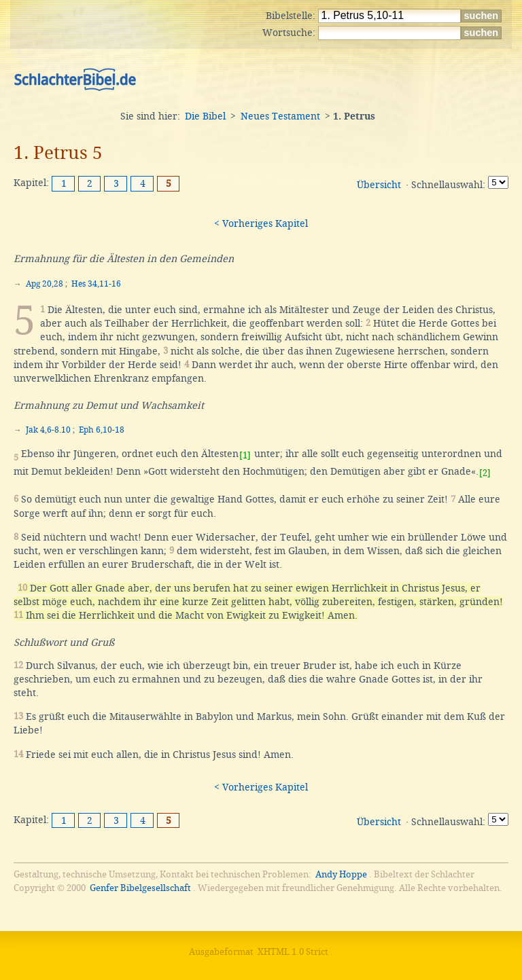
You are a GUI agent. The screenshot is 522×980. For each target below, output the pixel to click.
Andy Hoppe (341, 874)
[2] (485, 473)
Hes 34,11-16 (96, 284)
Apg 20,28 (45, 284)
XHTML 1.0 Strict (293, 952)
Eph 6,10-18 (102, 430)
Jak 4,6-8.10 (48, 430)
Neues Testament (280, 116)
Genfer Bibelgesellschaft (140, 888)
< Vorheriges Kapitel (261, 223)
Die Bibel (205, 116)
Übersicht (379, 185)
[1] (245, 455)
